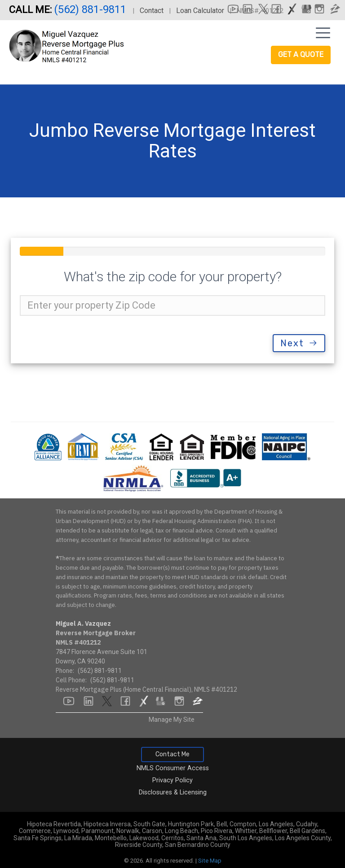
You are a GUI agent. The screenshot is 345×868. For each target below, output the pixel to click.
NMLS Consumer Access (173, 768)
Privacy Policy (172, 780)
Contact (152, 11)
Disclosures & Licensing (173, 792)
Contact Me (172, 754)
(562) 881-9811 (91, 9)
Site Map (210, 861)
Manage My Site (172, 720)
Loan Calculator (200, 11)
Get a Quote (301, 55)
